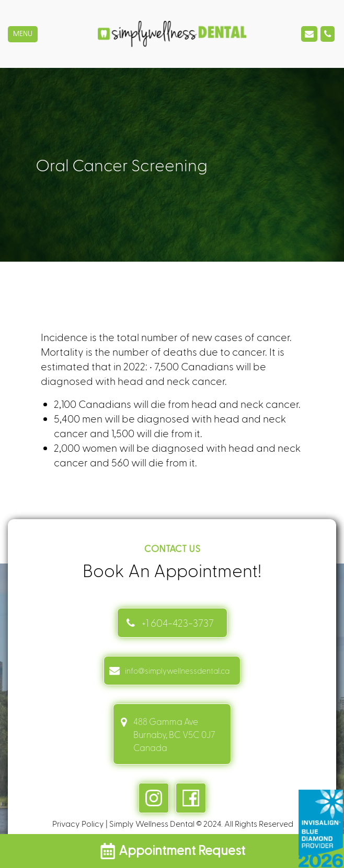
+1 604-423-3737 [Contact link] (178, 623)
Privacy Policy (78, 823)
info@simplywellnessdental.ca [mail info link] (177, 671)
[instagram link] (154, 798)
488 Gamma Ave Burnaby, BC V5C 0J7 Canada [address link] (174, 734)
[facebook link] (191, 798)
